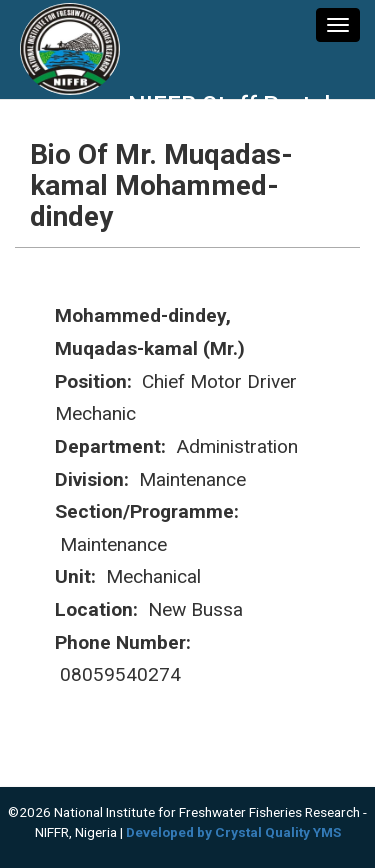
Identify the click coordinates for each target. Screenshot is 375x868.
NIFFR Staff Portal (229, 105)
